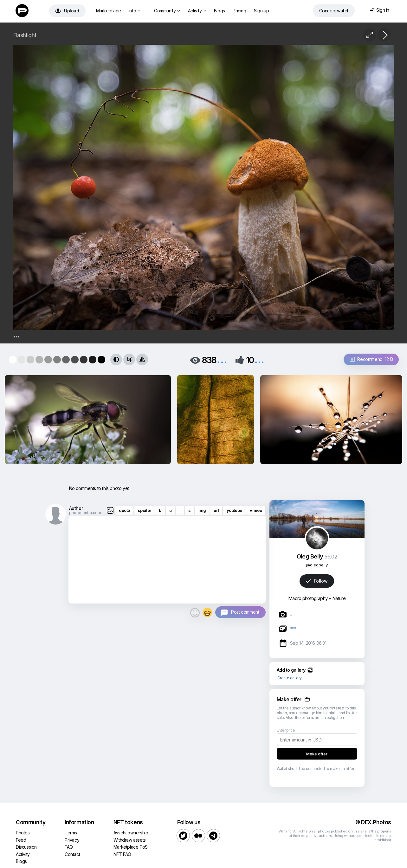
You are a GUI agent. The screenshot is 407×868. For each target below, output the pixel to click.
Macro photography (308, 598)
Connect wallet (334, 11)
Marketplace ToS (131, 847)
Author (76, 508)
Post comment (245, 612)
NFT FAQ (122, 854)
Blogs (220, 11)
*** (293, 629)
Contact (72, 854)
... (222, 359)
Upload (67, 11)
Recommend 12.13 (371, 359)
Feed (21, 840)
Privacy (72, 840)
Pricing (239, 11)
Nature (339, 598)
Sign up (261, 11)
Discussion (26, 847)
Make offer (317, 754)
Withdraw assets (130, 840)
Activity (197, 11)
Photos (23, 833)
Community (167, 11)
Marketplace (109, 11)
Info (135, 11)
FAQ (69, 847)
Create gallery (290, 678)
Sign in (380, 10)
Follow (317, 581)
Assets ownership (131, 833)
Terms (71, 833)
